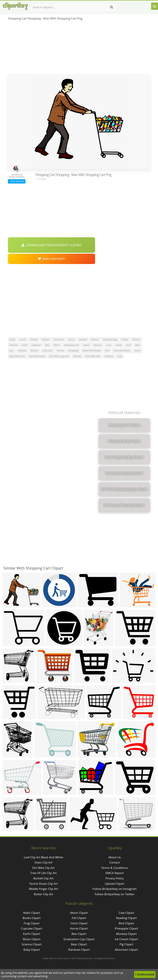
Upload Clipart (115, 884)
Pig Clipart (126, 944)
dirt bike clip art (43, 868)
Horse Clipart (79, 928)
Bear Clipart (79, 944)
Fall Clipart (79, 918)
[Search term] (73, 7)
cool (128, 345)
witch (57, 345)
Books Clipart (32, 918)
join (12, 351)
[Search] (111, 7)
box (107, 351)
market (77, 356)
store (137, 351)
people (34, 339)
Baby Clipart (32, 950)
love (109, 345)
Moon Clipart (79, 913)
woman (98, 345)
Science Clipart (32, 944)
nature (46, 339)
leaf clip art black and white (43, 857)
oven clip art (43, 862)
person (136, 339)
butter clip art (43, 894)
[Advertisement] (79, 48)
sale (120, 356)
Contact (115, 862)
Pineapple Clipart (126, 928)
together (36, 345)
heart (86, 345)
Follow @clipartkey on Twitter (115, 894)
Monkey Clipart (126, 934)
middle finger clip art (43, 889)
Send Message (17, 181)
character (48, 351)
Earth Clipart (32, 934)
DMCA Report (115, 873)
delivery (109, 356)
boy (47, 345)
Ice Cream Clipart (126, 939)
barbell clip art (43, 878)
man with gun (17, 356)
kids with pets (93, 356)
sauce (72, 339)
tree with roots (122, 351)
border (34, 351)
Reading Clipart (126, 918)
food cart (59, 339)
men (137, 345)
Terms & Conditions (115, 868)
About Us (115, 857)
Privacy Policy (115, 878)
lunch (23, 339)
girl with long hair (59, 356)
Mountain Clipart (126, 950)
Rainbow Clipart (79, 950)
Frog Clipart (32, 923)
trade (119, 345)
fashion (22, 351)
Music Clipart (32, 939)
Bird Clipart (126, 923)
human (83, 339)
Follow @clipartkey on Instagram (115, 889)
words (60, 351)
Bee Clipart (79, 934)
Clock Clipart (79, 923)
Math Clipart (32, 913)
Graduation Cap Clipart (79, 939)
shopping (73, 351)
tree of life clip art (43, 873)
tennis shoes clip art (43, 884)
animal (95, 339)
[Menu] (155, 6)
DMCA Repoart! (52, 259)
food (24, 345)
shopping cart (72, 345)
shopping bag (110, 339)
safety (125, 339)
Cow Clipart (126, 913)
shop (12, 339)
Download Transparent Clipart (52, 245)
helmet (14, 345)
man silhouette (37, 356)
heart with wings (92, 351)
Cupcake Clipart (32, 928)
